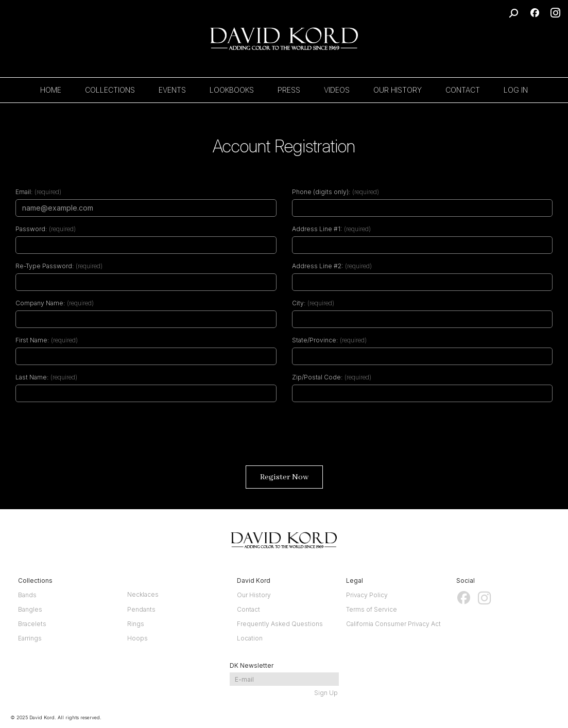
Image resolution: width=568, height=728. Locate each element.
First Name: (32, 340)
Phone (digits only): (321, 192)
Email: (24, 192)
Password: (31, 229)
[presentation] (284, 438)
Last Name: (32, 377)
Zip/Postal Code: (317, 377)
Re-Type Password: (45, 266)
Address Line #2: (317, 266)
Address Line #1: (317, 229)
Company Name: (40, 303)
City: (299, 303)
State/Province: (315, 340)
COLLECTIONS (110, 90)
